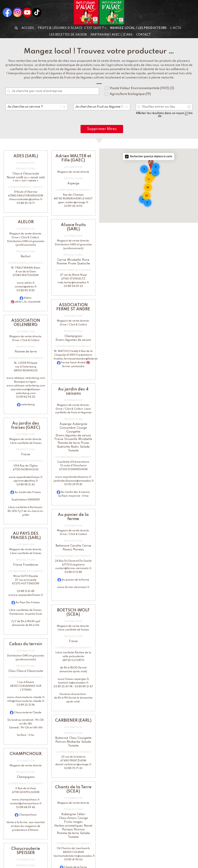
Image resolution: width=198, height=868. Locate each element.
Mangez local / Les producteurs (138, 28)
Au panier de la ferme (75, 580)
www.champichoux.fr (26, 800)
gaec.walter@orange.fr (73, 202)
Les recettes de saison (68, 35)
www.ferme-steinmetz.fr (73, 587)
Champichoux (28, 815)
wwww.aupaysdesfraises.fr (26, 595)
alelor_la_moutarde (28, 302)
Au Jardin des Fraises (28, 492)
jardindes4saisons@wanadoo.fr (74, 481)
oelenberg (28, 405)
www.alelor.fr (26, 283)
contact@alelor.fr (26, 287)
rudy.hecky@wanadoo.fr (73, 283)
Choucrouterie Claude (28, 713)
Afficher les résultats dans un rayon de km (164, 115)
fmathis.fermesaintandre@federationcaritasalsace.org (88, 359)
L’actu (176, 28)
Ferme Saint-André (74, 363)
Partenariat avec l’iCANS (112, 35)
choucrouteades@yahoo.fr (26, 199)
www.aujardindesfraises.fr (26, 477)
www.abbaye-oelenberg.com (26, 378)
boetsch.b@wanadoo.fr (73, 683)
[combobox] (52, 91)
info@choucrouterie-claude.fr (26, 701)
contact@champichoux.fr (26, 804)
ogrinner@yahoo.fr (26, 481)
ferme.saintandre (73, 366)
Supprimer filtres (102, 129)
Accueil (28, 28)
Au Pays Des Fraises (28, 603)
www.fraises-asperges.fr (73, 679)
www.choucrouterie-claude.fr (26, 697)
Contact (143, 35)
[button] (16, 28)
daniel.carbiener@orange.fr (73, 764)
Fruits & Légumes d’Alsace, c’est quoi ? (72, 28)
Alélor (28, 298)
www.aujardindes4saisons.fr (73, 477)
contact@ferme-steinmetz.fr (73, 568)
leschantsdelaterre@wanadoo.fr (74, 856)
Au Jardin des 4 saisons (75, 492)
